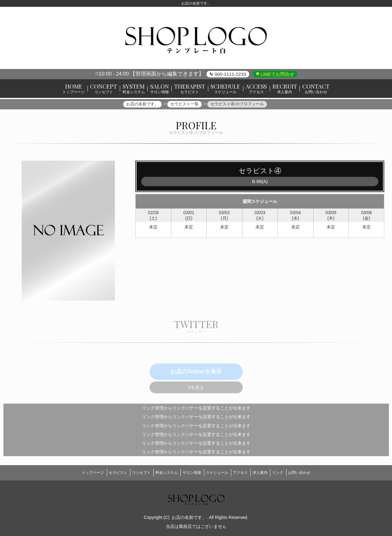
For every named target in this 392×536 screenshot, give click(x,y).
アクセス (246, 472)
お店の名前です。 (189, 515)
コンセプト (132, 472)
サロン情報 (190, 472)
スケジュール (219, 472)
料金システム (161, 472)
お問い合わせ (316, 472)
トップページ (76, 472)
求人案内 (269, 472)
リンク (291, 472)
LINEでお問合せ (277, 74)
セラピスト (105, 472)
